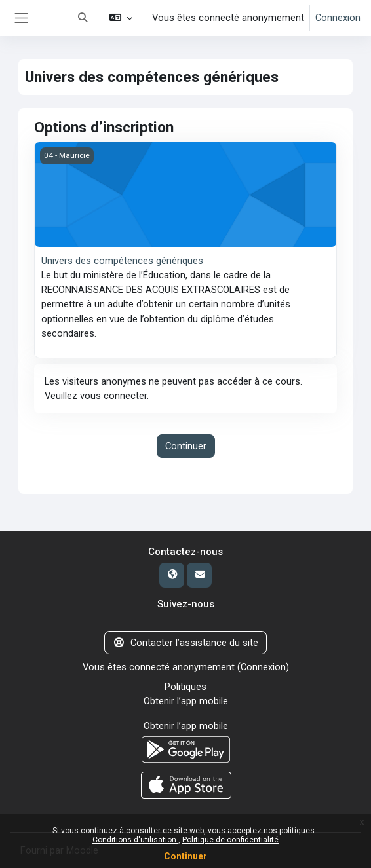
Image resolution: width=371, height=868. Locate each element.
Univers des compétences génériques (122, 261)
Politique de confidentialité (230, 840)
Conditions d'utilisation (135, 840)
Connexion (338, 18)
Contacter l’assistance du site (185, 643)
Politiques (185, 687)
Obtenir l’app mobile (186, 701)
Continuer (185, 856)
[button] (83, 18)
